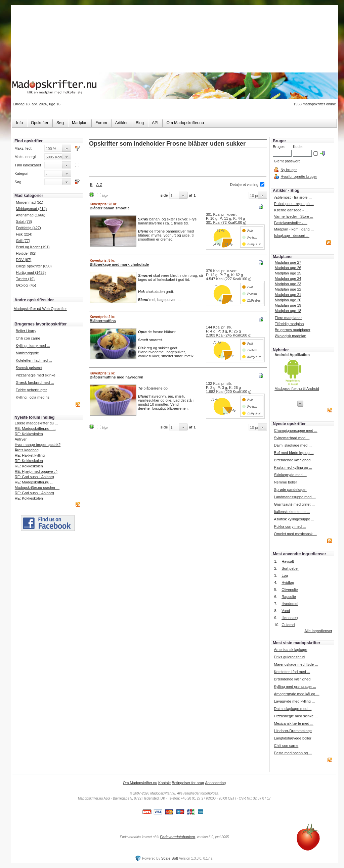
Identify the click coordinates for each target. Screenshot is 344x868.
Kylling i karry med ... (33, 346)
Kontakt (164, 783)
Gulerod (288, 625)
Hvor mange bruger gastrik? (38, 445)
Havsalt (288, 561)
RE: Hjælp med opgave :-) (36, 471)
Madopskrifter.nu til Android (297, 389)
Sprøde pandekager (290, 490)
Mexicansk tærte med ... (293, 723)
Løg (285, 575)
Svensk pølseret (29, 368)
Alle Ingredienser (318, 631)
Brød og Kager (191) (33, 247)
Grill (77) (23, 241)
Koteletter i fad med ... (34, 360)
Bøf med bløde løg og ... (294, 453)
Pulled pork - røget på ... (294, 204)
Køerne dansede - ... (291, 210)
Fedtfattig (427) (28, 228)
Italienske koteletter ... (292, 512)
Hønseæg (290, 618)
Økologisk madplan (291, 336)
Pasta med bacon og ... (293, 753)
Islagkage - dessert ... (292, 236)
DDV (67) (24, 260)
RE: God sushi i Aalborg (34, 477)
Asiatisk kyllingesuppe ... (294, 519)
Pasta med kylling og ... (293, 467)
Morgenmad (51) (29, 202)
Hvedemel (290, 604)
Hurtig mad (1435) (31, 272)
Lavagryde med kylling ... (294, 701)
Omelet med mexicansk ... (295, 534)
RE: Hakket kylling (30, 455)
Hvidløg (288, 582)
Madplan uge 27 (288, 262)
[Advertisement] (178, 163)
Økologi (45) (26, 285)
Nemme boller (286, 482)
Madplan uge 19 (288, 305)
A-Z (99, 185)
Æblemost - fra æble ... (293, 197)
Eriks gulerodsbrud (289, 657)
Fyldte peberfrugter (31, 390)
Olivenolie (290, 590)
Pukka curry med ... (290, 526)
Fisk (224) (24, 234)
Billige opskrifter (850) (34, 266)
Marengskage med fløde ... (296, 664)
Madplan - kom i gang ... (294, 229)
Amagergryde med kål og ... (296, 694)
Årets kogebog (27, 450)
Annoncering (215, 783)
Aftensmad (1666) (30, 215)
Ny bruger (289, 170)
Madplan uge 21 (288, 295)
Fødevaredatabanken (178, 837)
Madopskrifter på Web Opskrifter (40, 309)
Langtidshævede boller (292, 738)
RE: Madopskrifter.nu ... (34, 482)
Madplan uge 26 (288, 268)
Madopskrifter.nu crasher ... (37, 488)
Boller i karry (26, 331)
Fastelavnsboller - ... (291, 223)
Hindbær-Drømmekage (293, 731)
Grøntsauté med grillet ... (294, 504)
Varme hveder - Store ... (294, 216)
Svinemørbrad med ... (292, 438)
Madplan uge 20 (288, 300)
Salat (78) (24, 221)
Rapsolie (289, 597)
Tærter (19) (25, 279)
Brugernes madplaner (293, 330)
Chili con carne (28, 338)
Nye (105, 196)
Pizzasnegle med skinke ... (38, 375)
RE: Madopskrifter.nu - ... (35, 428)
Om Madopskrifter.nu (140, 783)
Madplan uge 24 (288, 278)
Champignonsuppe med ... (296, 430)
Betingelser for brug (188, 783)
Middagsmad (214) (31, 209)
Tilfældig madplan (289, 324)
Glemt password (287, 161)
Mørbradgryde (27, 353)
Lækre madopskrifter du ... (36, 423)
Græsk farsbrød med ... (35, 382)
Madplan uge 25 (288, 273)
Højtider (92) (26, 253)
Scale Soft (170, 858)
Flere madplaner (288, 318)
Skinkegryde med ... (290, 475)
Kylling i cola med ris (33, 397)
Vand (286, 611)
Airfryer (21, 439)
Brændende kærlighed (292, 460)
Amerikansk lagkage (290, 650)
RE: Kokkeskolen (29, 434)
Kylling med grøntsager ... (295, 686)
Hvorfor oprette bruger (299, 176)
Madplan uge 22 (288, 289)
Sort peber (290, 568)
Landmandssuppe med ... (295, 497)
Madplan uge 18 (288, 311)
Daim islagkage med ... (293, 445)
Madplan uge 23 (288, 284)
